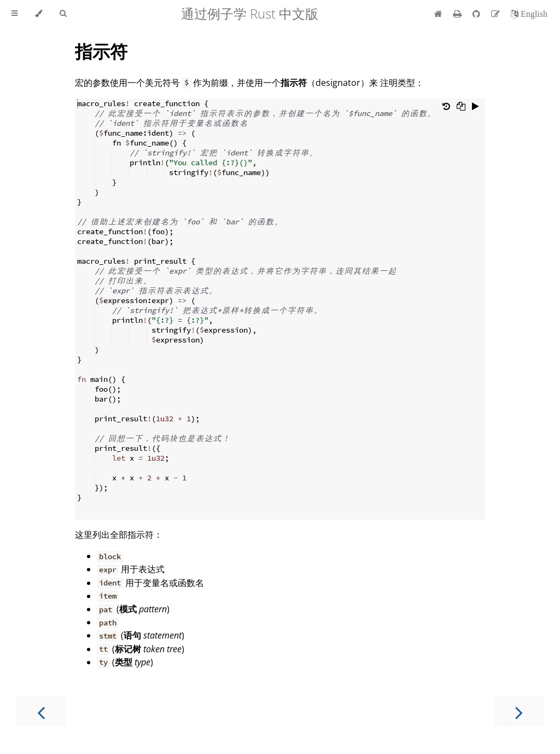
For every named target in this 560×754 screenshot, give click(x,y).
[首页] (438, 14)
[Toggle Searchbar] (63, 14)
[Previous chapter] (41, 712)
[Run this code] (476, 107)
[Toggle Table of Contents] (14, 14)
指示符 (101, 51)
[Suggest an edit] (497, 14)
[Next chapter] (519, 712)
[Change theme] (39, 14)
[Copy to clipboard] (461, 107)
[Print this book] (459, 14)
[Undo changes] (446, 107)
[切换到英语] (529, 14)
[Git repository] (477, 14)
